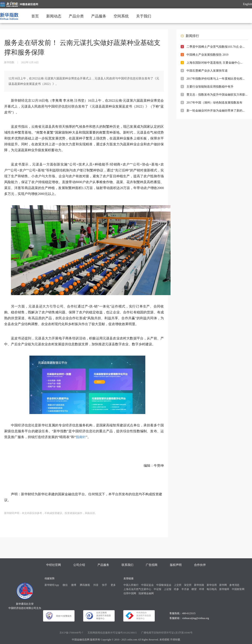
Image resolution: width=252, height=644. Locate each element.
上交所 (178, 585)
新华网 (223, 585)
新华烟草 (224, 589)
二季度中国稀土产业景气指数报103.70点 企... (216, 47)
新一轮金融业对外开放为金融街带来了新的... (216, 111)
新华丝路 (199, 585)
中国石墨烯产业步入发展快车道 (207, 71)
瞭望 (194, 589)
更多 (113, 585)
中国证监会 (147, 585)
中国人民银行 (131, 585)
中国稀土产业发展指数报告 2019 (207, 55)
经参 (176, 589)
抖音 (96, 585)
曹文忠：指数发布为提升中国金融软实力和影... (217, 95)
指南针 (81, 437)
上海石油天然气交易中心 (137, 589)
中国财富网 (238, 589)
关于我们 (144, 16)
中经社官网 (54, 565)
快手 (105, 585)
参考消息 (234, 585)
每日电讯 (212, 589)
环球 (202, 589)
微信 (65, 585)
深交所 (188, 585)
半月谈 (185, 589)
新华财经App (52, 585)
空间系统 (121, 16)
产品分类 (76, 16)
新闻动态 (54, 16)
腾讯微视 (85, 585)
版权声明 (176, 565)
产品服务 (99, 16)
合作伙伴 (200, 565)
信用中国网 (130, 593)
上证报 (168, 589)
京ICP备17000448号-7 (71, 633)
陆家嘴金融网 (146, 593)
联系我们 (127, 565)
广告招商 (152, 565)
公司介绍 (79, 565)
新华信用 (212, 585)
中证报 (157, 589)
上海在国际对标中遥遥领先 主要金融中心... (214, 63)
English (247, 4)
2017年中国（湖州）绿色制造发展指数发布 (214, 103)
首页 (35, 16)
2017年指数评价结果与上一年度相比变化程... (216, 79)
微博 (74, 585)
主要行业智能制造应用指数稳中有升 (210, 87)
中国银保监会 (164, 585)
